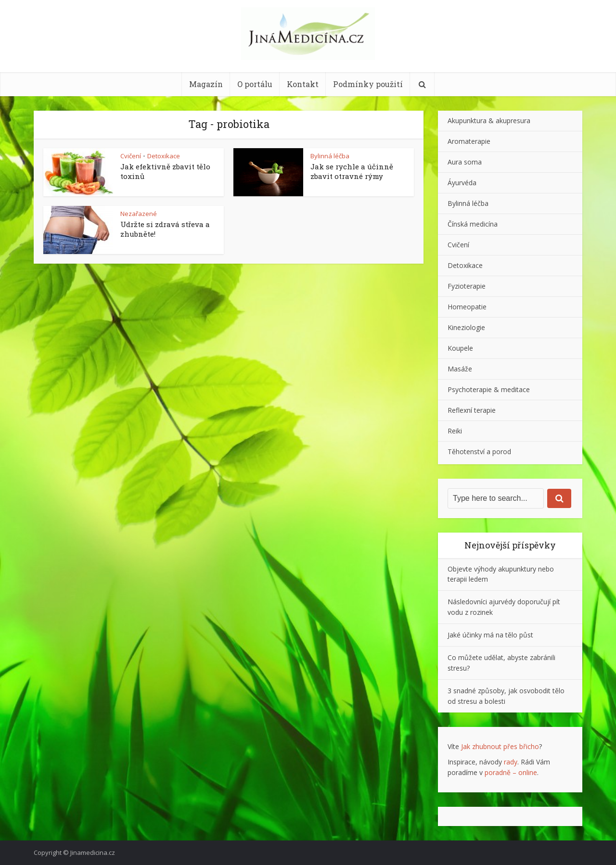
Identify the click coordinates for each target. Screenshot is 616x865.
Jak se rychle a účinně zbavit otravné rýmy (352, 171)
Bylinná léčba (330, 156)
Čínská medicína (473, 224)
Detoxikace (164, 156)
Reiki (455, 431)
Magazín (206, 84)
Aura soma (465, 162)
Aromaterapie (469, 141)
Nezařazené (139, 214)
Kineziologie (466, 327)
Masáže (460, 369)
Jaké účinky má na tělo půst (490, 635)
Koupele (460, 348)
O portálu (255, 84)
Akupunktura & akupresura (489, 121)
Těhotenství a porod (479, 452)
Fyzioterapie (467, 286)
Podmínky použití (368, 84)
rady (511, 762)
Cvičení (131, 156)
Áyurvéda (462, 183)
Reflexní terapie (472, 410)
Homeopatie (467, 307)
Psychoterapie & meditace (489, 389)
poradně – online (511, 772)
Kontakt (303, 84)
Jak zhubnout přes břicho (500, 746)
